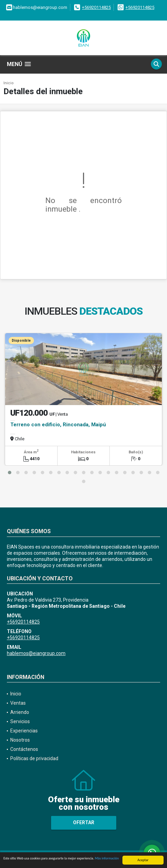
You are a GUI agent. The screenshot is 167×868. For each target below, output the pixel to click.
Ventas (18, 703)
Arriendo (20, 712)
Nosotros (20, 740)
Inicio (9, 83)
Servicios (20, 721)
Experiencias (24, 731)
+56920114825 (96, 7)
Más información (107, 859)
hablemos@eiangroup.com (36, 653)
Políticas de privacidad (34, 758)
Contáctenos (24, 749)
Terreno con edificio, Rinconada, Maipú (58, 425)
